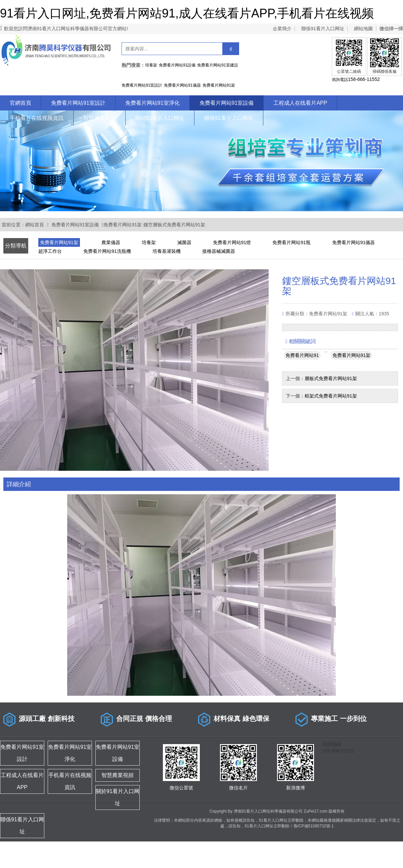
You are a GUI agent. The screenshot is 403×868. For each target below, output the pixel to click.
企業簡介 (282, 29)
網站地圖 (363, 29)
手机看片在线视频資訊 (37, 118)
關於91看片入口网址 (160, 118)
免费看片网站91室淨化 (152, 103)
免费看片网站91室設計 (78, 103)
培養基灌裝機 (167, 251)
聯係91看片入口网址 (323, 29)
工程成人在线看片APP (300, 103)
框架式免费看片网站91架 (331, 396)
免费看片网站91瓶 (292, 242)
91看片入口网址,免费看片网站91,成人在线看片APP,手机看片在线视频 (187, 13)
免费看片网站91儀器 (354, 242)
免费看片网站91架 (123, 225)
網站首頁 (35, 225)
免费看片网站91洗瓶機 (107, 251)
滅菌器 (184, 242)
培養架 (149, 242)
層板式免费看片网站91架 (331, 378)
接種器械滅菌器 (219, 251)
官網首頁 (20, 103)
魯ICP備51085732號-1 (314, 826)
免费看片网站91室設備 (227, 103)
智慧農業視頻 (99, 118)
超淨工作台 (50, 251)
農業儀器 (111, 242)
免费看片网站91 (302, 355)
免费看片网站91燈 (232, 242)
